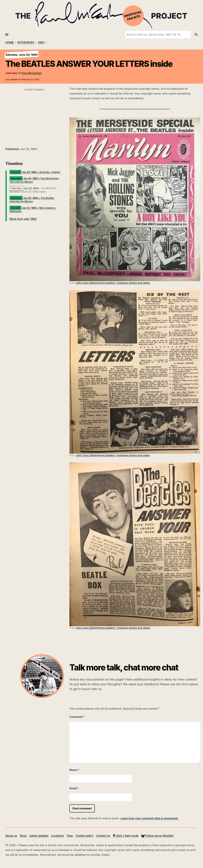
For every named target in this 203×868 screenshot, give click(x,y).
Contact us (103, 836)
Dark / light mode (126, 836)
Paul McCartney (32, 73)
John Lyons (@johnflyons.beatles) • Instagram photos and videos (113, 283)
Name (74, 770)
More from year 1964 (23, 219)
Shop (23, 836)
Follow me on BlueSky (157, 836)
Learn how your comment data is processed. (149, 818)
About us (11, 836)
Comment (77, 717)
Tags (70, 836)
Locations (58, 836)
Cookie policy (84, 836)
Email (74, 788)
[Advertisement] (35, 116)
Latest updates (39, 836)
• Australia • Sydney (41, 172)
